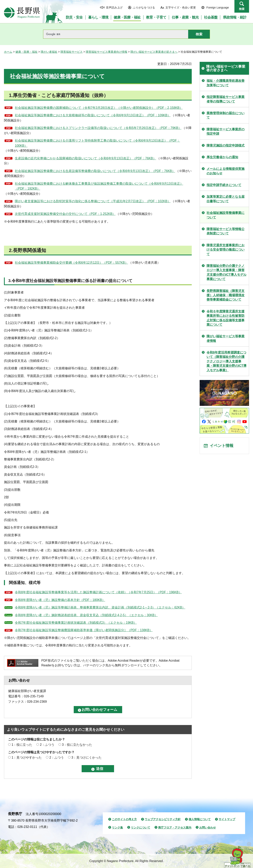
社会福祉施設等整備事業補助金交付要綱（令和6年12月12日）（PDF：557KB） (71, 263)
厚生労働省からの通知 (222, 157)
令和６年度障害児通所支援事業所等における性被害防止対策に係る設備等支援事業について (226, 318)
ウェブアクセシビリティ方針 (163, 819)
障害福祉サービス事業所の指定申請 (226, 131)
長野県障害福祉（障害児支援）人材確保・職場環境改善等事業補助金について (226, 295)
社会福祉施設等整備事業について (226, 215)
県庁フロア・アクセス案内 (175, 828)
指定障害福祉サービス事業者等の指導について (226, 99)
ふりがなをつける (144, 8)
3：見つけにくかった (86, 758)
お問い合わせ (208, 828)
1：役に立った (22, 745)
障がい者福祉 (49, 52)
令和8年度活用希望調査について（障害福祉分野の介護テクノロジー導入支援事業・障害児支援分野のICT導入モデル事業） (227, 361)
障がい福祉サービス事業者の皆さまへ (154, 52)
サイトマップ (227, 819)
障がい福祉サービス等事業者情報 (226, 338)
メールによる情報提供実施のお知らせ (226, 171)
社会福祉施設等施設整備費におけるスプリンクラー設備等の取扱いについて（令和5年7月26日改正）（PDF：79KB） (98, 128)
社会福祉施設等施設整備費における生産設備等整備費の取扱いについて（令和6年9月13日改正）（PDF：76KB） (95, 171)
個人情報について (200, 819)
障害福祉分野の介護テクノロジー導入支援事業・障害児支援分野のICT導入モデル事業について (227, 272)
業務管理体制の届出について (226, 115)
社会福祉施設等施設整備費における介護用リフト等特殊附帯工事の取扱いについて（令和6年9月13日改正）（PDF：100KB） (97, 143)
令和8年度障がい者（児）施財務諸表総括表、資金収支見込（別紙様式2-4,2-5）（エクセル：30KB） (86, 615)
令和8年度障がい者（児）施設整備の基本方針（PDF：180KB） (60, 600)
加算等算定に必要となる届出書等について (226, 199)
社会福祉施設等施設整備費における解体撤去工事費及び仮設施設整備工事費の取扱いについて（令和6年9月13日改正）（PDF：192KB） (99, 186)
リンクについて (141, 828)
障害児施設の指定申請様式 (226, 145)
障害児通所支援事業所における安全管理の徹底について (226, 250)
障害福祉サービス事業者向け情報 (107, 52)
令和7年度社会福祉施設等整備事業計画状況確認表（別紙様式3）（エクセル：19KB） (76, 623)
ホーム (8, 52)
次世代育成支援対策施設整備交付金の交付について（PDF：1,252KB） (65, 214)
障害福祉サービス (72, 52)
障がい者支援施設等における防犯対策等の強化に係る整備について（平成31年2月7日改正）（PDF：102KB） (93, 201)
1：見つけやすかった (27, 758)
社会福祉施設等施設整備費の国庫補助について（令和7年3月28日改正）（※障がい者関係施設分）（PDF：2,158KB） (99, 108)
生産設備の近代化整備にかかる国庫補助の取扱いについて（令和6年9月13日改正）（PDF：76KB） (85, 158)
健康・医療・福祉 (26, 52)
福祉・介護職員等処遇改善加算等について (226, 83)
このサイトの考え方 (124, 819)
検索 (242, 9)
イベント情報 (222, 446)
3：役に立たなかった (77, 745)
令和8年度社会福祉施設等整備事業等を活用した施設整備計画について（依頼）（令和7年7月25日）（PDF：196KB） (98, 592)
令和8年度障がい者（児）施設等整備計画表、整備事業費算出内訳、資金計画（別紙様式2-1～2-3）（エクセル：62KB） (100, 607)
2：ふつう (47, 745)
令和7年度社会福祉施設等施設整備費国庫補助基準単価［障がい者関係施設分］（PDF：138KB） (84, 630)
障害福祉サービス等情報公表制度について (226, 231)
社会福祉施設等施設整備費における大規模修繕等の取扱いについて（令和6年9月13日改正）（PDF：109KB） (93, 115)
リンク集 (117, 828)
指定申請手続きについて (224, 185)
